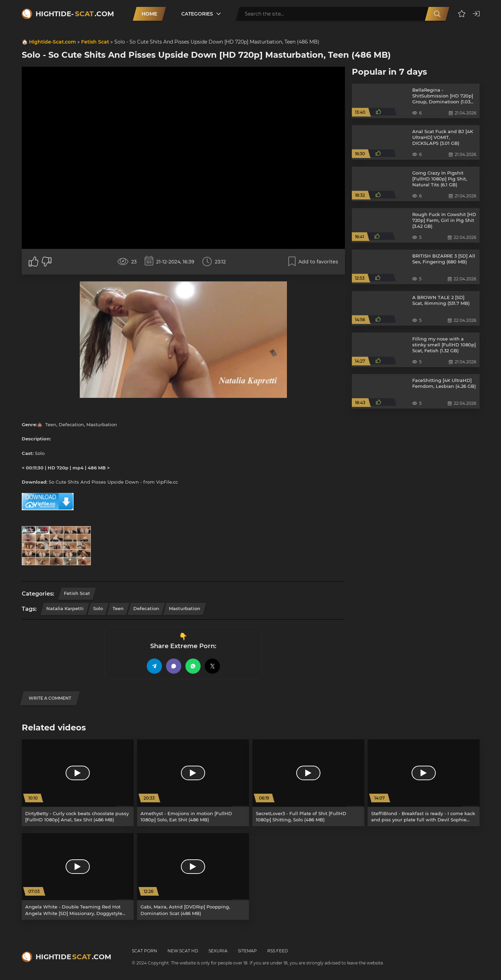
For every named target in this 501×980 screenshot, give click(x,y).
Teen (118, 608)
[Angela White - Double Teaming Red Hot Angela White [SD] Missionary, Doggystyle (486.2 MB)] (78, 876)
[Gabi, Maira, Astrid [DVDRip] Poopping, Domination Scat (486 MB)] (193, 876)
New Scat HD (183, 951)
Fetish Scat (95, 42)
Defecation (146, 608)
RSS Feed (278, 951)
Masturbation (185, 608)
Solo (98, 608)
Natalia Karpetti (65, 608)
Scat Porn (144, 951)
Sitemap (247, 951)
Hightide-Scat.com (52, 42)
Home (149, 14)
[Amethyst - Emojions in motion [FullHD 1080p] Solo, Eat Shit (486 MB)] (193, 783)
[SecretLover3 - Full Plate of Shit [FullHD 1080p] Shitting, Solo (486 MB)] (308, 783)
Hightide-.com (75, 14)
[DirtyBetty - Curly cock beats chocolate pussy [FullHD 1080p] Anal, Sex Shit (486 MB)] (78, 783)
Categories (197, 14)
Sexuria (218, 951)
